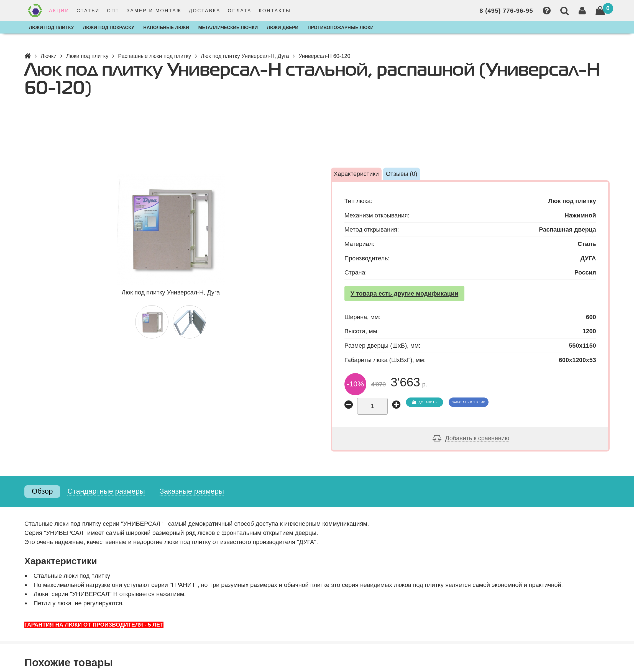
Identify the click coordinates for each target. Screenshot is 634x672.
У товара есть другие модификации (404, 293)
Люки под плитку (52, 27)
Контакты (275, 11)
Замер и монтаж (154, 11)
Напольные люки (166, 27)
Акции (59, 11)
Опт (113, 11)
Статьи (88, 11)
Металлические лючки (228, 27)
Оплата (240, 11)
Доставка (205, 11)
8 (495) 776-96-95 (506, 11)
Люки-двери (283, 27)
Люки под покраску (109, 27)
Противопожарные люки (341, 27)
